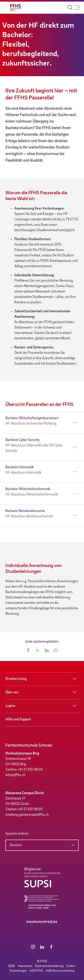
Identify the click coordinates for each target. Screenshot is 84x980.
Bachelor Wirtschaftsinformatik (38, 492)
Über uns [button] (12, 692)
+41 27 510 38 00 (30, 770)
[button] (28, 651)
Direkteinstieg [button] (16, 679)
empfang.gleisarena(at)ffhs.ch (27, 815)
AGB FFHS (36, 971)
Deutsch (16, 845)
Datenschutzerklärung (49, 966)
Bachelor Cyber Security (38, 446)
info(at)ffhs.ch (15, 775)
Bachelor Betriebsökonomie (38, 514)
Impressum (25, 966)
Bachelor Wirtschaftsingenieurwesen (38, 421)
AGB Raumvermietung (60, 971)
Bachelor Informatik (38, 471)
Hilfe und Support (18, 720)
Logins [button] (10, 706)
